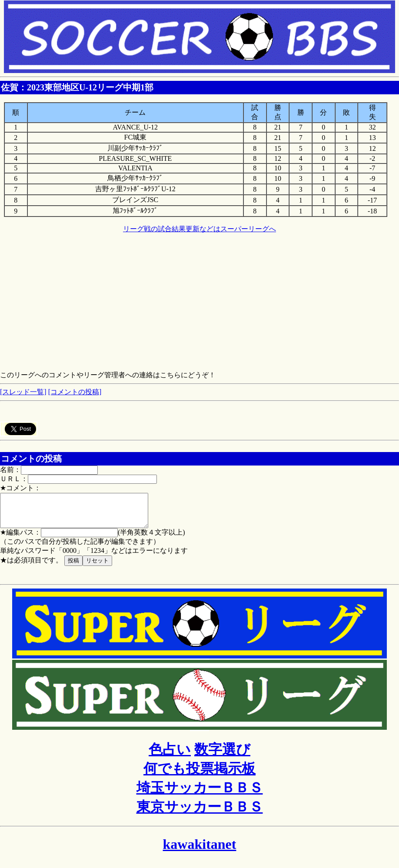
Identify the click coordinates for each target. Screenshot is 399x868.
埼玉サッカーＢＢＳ (200, 794)
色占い (170, 756)
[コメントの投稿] (75, 392)
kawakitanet (200, 851)
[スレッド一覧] (23, 392)
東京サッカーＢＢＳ (200, 813)
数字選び (222, 756)
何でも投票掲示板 (199, 775)
